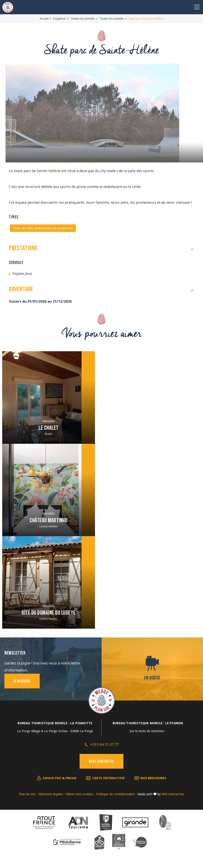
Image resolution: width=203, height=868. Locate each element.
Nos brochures (153, 778)
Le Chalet (49, 428)
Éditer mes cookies (80, 794)
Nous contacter (101, 762)
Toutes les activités (83, 19)
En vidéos (152, 678)
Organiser (60, 19)
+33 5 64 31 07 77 (104, 744)
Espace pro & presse (60, 778)
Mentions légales (51, 794)
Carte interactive (108, 778)
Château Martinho (48, 521)
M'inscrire (22, 681)
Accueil (44, 19)
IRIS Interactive (173, 794)
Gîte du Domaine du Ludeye (49, 613)
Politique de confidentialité (115, 794)
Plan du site (27, 794)
